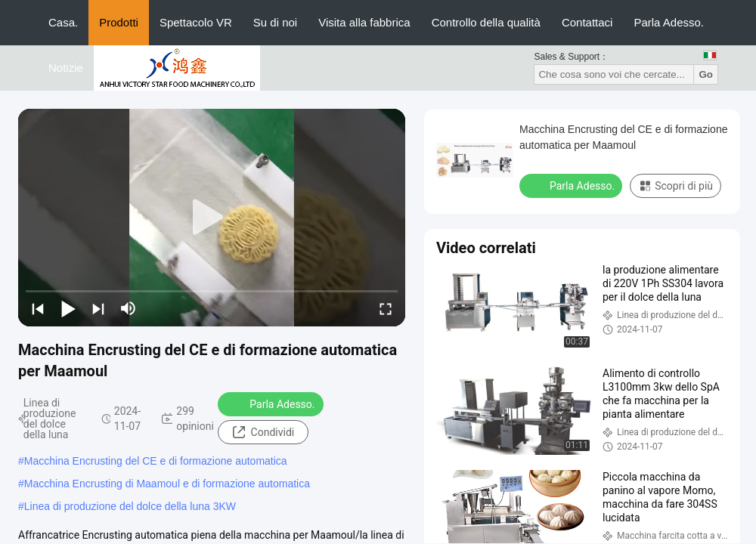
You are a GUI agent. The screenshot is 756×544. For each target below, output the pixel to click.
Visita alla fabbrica (364, 22)
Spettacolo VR (196, 22)
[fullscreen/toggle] (386, 308)
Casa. (63, 22)
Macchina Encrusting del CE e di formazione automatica (156, 461)
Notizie (66, 68)
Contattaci (587, 22)
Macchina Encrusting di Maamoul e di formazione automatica (167, 484)
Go (706, 74)
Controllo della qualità (486, 22)
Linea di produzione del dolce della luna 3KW (130, 506)
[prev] (38, 308)
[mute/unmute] (129, 308)
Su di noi (275, 22)
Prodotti (119, 22)
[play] (212, 218)
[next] (98, 308)
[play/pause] (68, 308)
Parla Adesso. (669, 22)
